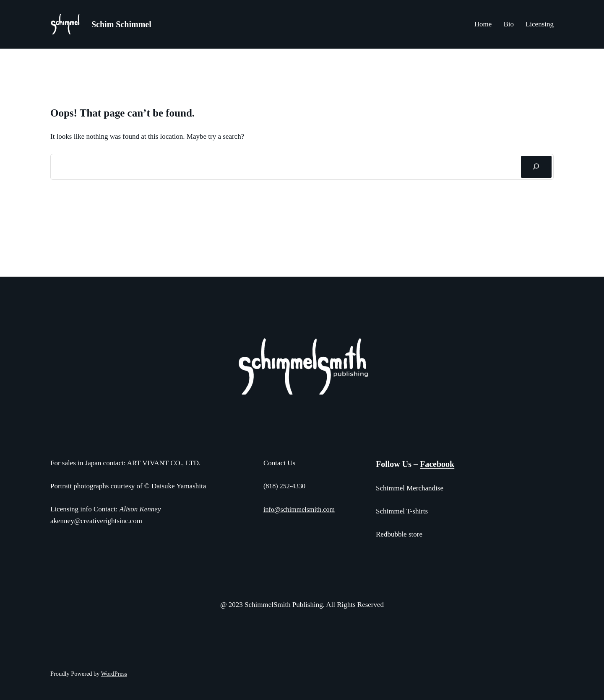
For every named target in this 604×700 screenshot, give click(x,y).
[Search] (536, 167)
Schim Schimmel (121, 24)
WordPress (114, 674)
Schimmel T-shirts (402, 511)
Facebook (437, 464)
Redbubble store (399, 534)
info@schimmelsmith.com (299, 509)
